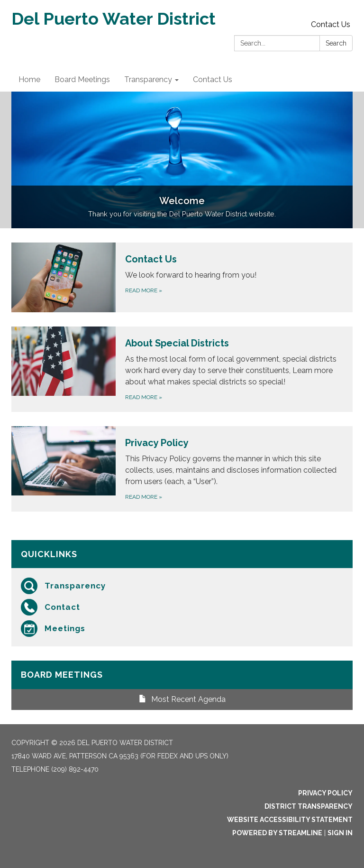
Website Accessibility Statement (290, 820)
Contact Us (331, 24)
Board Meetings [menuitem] (82, 79)
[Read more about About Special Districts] (182, 369)
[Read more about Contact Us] (182, 277)
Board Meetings (62, 675)
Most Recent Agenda (182, 699)
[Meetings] (182, 629)
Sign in (340, 833)
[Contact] (182, 607)
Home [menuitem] (29, 79)
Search (336, 43)
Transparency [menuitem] (148, 79)
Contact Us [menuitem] (213, 79)
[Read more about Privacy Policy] (182, 469)
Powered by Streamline (277, 833)
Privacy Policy (325, 793)
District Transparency (309, 806)
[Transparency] (182, 586)
